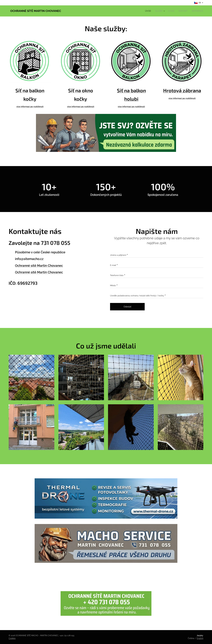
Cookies (12, 638)
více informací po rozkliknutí (81, 107)
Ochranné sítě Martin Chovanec (39, 265)
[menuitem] (146, 11)
